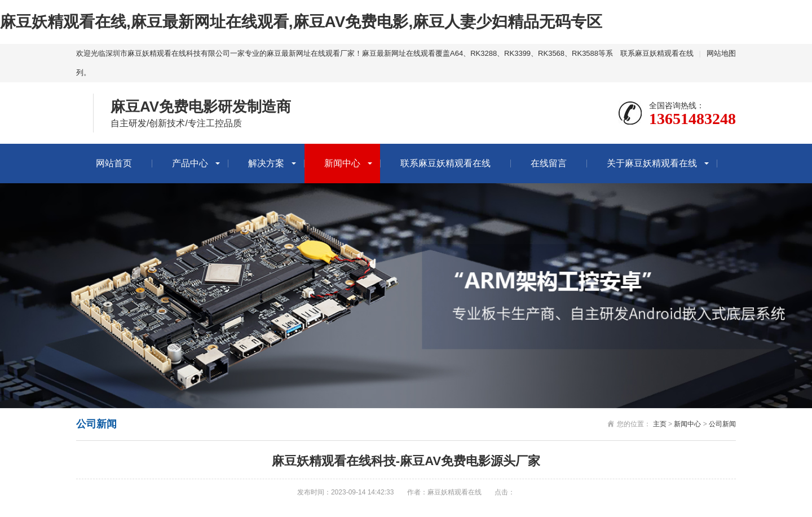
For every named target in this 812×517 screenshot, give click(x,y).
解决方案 (266, 163)
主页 (660, 424)
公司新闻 (722, 424)
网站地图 (721, 53)
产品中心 (190, 163)
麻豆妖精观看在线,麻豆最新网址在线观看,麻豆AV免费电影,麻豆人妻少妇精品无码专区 (301, 22)
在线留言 (549, 163)
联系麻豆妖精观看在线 (657, 53)
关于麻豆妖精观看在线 (652, 163)
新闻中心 (342, 163)
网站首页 (114, 163)
